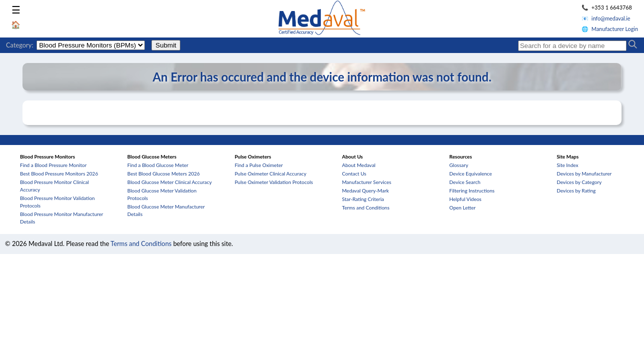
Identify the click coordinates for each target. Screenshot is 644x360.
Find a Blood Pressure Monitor (53, 165)
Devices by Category (579, 182)
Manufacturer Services (366, 182)
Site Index (567, 165)
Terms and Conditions (365, 207)
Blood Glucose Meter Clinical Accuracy (170, 182)
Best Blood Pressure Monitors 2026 (59, 173)
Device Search (465, 182)
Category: (20, 45)
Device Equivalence (470, 173)
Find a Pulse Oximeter (259, 165)
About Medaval (358, 165)
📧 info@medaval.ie (606, 18)
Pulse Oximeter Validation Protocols (274, 182)
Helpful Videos (465, 199)
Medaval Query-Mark (365, 190)
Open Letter (462, 207)
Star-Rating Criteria (363, 199)
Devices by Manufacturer (584, 173)
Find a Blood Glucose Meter (158, 165)
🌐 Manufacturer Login (610, 29)
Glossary (459, 165)
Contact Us (354, 173)
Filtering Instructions (472, 190)
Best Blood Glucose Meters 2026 (164, 173)
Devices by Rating (576, 190)
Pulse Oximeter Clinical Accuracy (271, 173)
